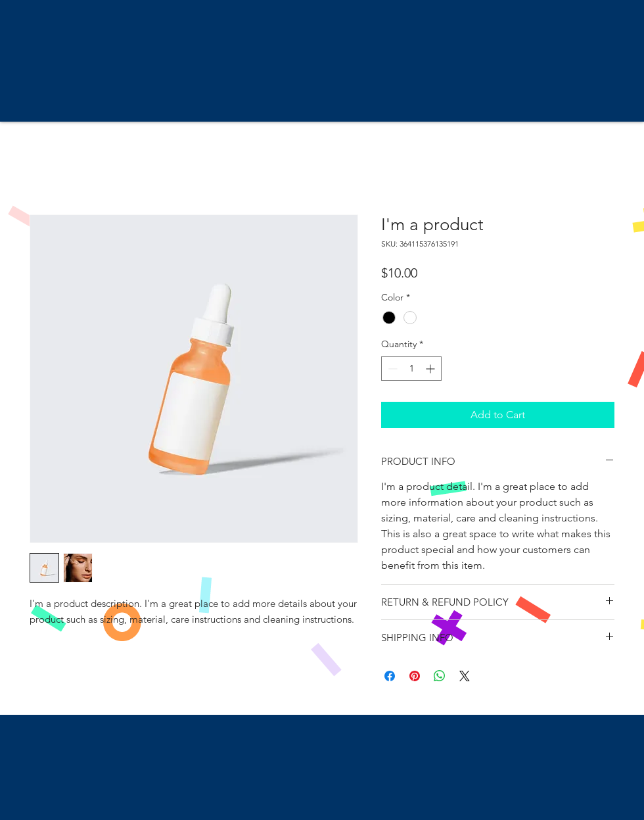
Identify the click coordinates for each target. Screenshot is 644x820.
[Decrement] (391, 369)
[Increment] (431, 369)
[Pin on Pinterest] (415, 676)
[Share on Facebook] (390, 676)
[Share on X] (465, 676)
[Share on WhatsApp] (440, 676)
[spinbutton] (411, 369)
